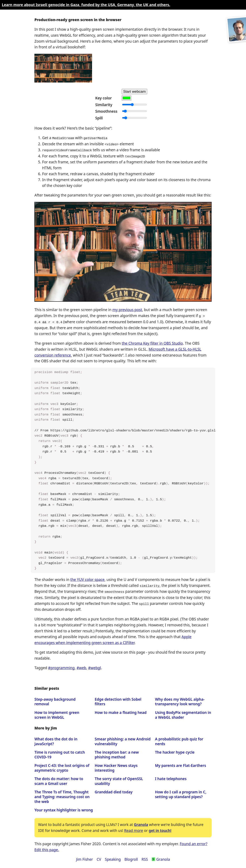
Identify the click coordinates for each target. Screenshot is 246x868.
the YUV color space (87, 578)
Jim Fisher (85, 858)
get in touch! (160, 829)
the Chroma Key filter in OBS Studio (152, 342)
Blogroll (131, 858)
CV (99, 858)
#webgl (95, 666)
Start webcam (134, 91)
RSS (145, 858)
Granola (141, 823)
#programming (61, 666)
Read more (134, 829)
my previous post (127, 309)
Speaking (113, 858)
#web (81, 666)
